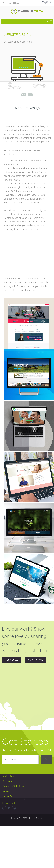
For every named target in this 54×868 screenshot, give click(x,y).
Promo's (7, 796)
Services (7, 781)
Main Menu (9, 776)
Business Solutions (13, 786)
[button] (47, 21)
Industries (8, 791)
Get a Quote (12, 660)
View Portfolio (36, 660)
